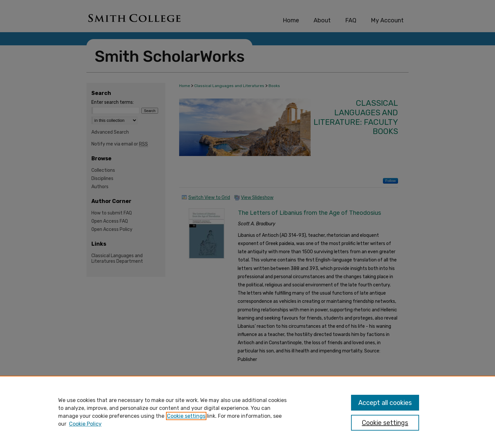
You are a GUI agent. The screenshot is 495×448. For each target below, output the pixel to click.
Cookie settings (186, 416)
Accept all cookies (385, 403)
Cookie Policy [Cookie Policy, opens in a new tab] (85, 424)
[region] (247, 412)
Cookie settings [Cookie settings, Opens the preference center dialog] (385, 423)
